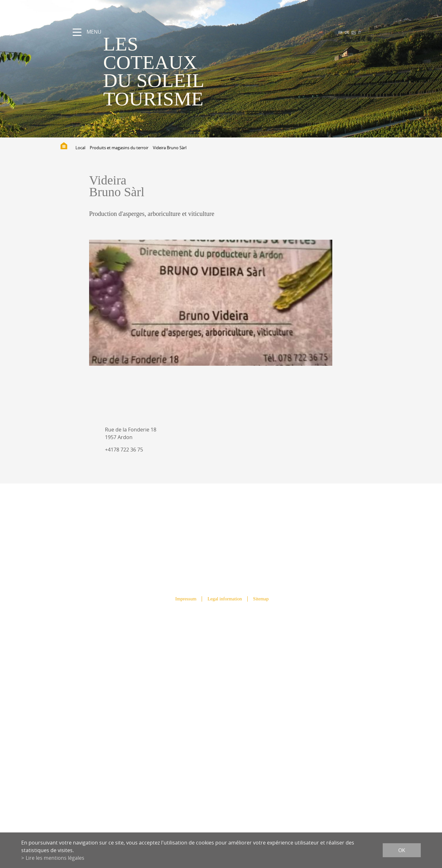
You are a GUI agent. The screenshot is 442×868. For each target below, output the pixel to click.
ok (402, 850)
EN (354, 32)
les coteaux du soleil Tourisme (154, 71)
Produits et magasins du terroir (119, 148)
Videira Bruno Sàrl (170, 148)
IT (359, 32)
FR (340, 32)
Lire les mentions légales (55, 858)
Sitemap (261, 599)
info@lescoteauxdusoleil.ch (221, 724)
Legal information (225, 599)
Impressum (186, 599)
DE (347, 32)
